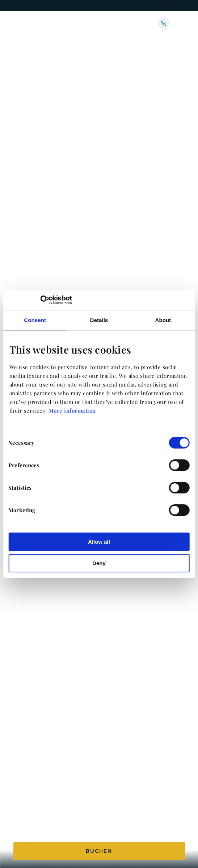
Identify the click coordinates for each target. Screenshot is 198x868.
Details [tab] (99, 320)
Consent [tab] (35, 320)
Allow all (99, 542)
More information (72, 410)
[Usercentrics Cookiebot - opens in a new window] (40, 300)
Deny (99, 563)
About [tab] (163, 320)
